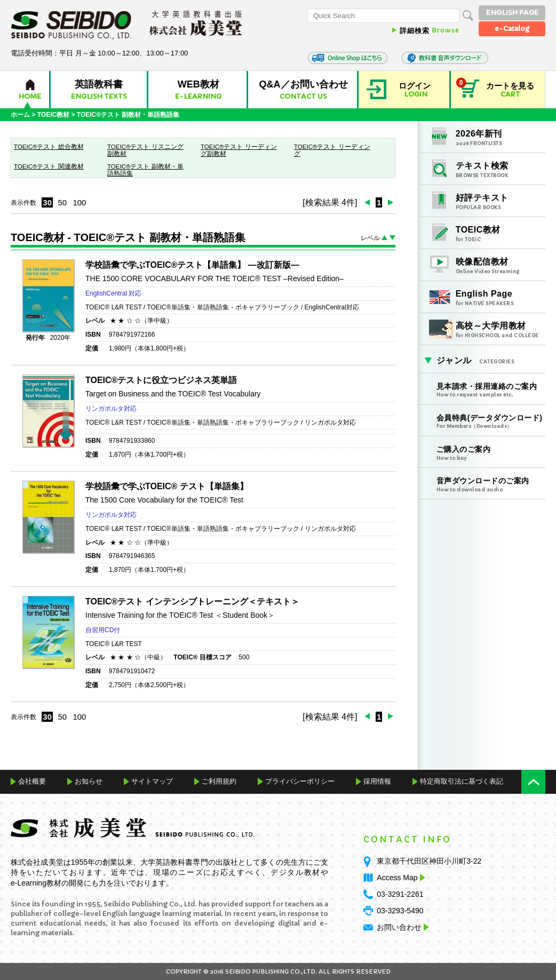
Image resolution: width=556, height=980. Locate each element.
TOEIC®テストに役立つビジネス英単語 (161, 380)
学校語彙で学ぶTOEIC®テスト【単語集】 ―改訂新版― (192, 265)
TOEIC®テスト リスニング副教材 (145, 150)
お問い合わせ (399, 927)
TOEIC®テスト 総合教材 (49, 147)
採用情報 (377, 781)
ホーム (20, 115)
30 (47, 202)
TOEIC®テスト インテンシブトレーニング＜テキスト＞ (192, 601)
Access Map (400, 878)
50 (62, 202)
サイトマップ (152, 781)
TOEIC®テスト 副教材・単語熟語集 (145, 170)
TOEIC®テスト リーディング (332, 150)
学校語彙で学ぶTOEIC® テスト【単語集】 (167, 486)
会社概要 (32, 781)
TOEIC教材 (53, 115)
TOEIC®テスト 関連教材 (49, 166)
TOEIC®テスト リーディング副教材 (239, 150)
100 (79, 202)
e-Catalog (512, 29)
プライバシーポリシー (300, 781)
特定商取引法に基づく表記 (462, 781)
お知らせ (89, 781)
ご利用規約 (219, 781)
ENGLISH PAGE (512, 13)
